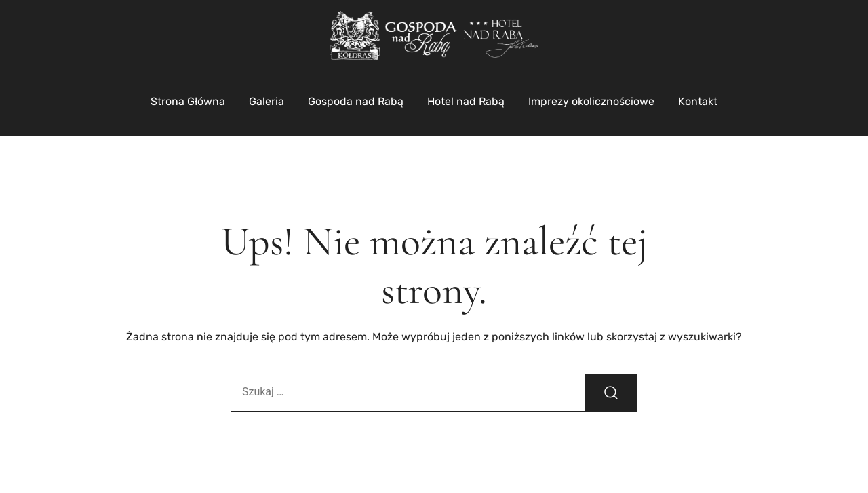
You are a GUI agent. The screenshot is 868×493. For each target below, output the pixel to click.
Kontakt (698, 101)
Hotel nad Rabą (466, 101)
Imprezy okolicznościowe (591, 101)
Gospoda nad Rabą (356, 101)
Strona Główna (188, 101)
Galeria (267, 101)
